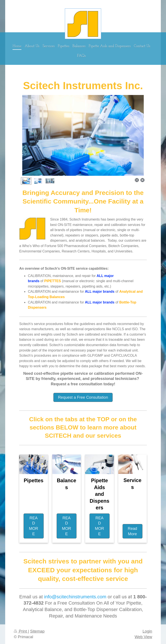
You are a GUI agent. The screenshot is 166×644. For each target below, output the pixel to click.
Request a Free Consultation (83, 397)
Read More (132, 531)
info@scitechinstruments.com (75, 597)
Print (21, 631)
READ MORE (34, 526)
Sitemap (37, 631)
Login (147, 631)
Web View (143, 637)
